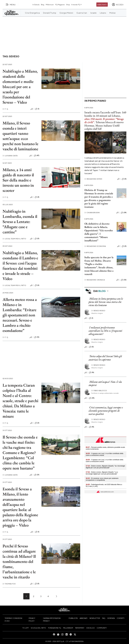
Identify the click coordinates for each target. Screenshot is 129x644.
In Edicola (36, 5)
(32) (124, 280)
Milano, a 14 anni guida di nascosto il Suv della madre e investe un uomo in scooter (18, 180)
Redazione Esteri (93, 179)
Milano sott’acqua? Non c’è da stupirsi (105, 383)
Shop (68, 5)
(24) (124, 213)
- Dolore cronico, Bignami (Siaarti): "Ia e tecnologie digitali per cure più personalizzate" (105, 467)
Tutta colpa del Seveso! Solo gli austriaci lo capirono (105, 358)
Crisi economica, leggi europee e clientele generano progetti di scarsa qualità (106, 411)
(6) (37, 285)
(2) (37, 423)
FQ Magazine (60, 5)
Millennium (50, 5)
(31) (37, 475)
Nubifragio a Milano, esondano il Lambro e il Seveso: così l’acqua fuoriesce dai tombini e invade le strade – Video (20, 266)
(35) (92, 398)
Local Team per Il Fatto (14, 239)
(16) (92, 373)
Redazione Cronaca (95, 280)
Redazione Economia (95, 246)
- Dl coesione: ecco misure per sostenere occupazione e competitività (102, 479)
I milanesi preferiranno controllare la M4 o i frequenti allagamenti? (105, 331)
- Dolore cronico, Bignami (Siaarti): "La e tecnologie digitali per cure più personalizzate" (102, 473)
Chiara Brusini (92, 213)
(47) (37, 156)
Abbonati (102, 5)
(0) (37, 239)
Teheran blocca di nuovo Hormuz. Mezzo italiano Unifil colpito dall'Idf (104, 125)
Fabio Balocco (99, 391)
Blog (43, 5)
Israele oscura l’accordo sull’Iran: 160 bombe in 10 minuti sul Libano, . (105, 117)
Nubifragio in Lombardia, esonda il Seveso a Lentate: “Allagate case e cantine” (20, 222)
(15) (92, 427)
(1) (37, 109)
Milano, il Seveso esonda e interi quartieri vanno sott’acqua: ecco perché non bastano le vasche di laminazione (20, 136)
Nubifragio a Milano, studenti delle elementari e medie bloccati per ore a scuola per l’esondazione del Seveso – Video (20, 87)
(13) (37, 337)
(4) (37, 197)
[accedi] (118, 5)
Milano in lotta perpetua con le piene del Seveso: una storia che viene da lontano (106, 302)
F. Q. (5, 109)
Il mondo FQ (77, 5)
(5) (37, 584)
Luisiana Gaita (10, 156)
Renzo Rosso (98, 311)
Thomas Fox (9, 584)
